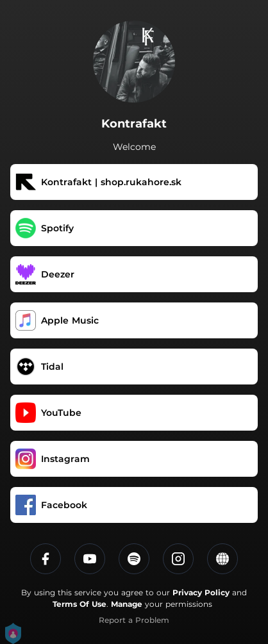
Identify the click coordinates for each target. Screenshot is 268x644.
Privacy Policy (201, 592)
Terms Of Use (80, 604)
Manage (127, 604)
